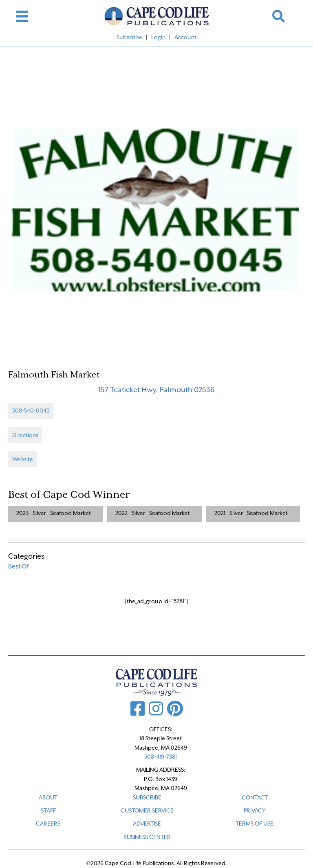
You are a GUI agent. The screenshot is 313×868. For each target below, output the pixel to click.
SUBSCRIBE (147, 797)
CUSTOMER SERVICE (147, 810)
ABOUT (48, 797)
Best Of (19, 566)
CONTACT (255, 797)
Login (158, 37)
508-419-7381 (161, 757)
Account (185, 37)
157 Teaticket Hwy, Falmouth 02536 (156, 390)
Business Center (147, 837)
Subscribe (129, 37)
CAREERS (48, 824)
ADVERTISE (147, 824)
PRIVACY (255, 810)
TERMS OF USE (255, 824)
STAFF (48, 810)
